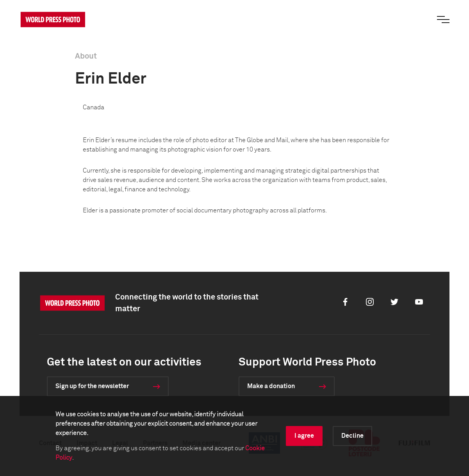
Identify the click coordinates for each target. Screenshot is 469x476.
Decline (352, 436)
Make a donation (271, 386)
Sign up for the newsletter (92, 386)
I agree (304, 436)
